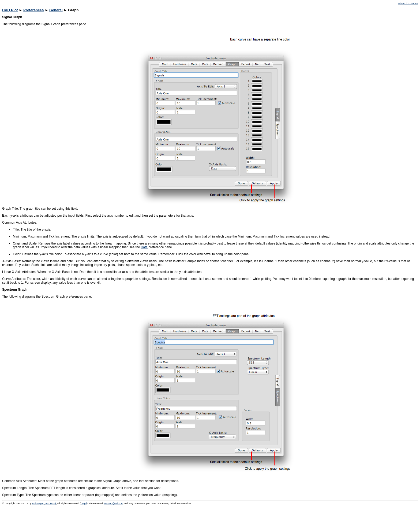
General (56, 10)
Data (144, 247)
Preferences (33, 10)
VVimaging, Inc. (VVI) (44, 504)
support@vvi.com (114, 504)
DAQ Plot (10, 10)
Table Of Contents (408, 3)
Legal (84, 504)
